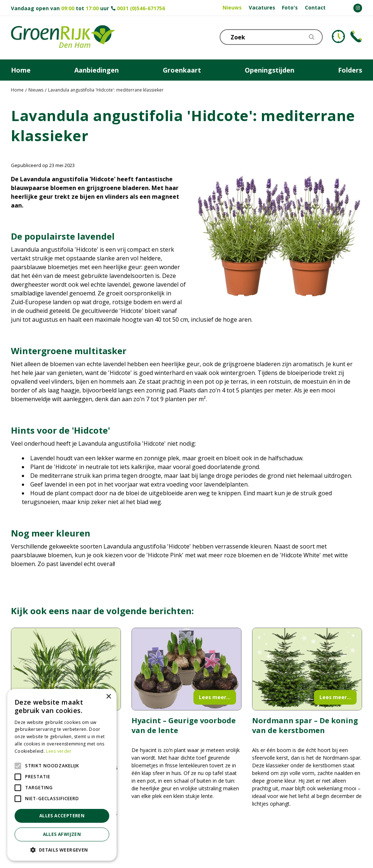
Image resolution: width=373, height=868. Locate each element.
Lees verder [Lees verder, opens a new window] (59, 751)
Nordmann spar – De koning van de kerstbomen (305, 725)
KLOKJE (338, 36)
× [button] (108, 697)
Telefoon (356, 36)
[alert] (62, 775)
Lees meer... (215, 697)
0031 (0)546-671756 (141, 8)
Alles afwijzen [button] (62, 834)
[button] (62, 850)
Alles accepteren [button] (62, 816)
